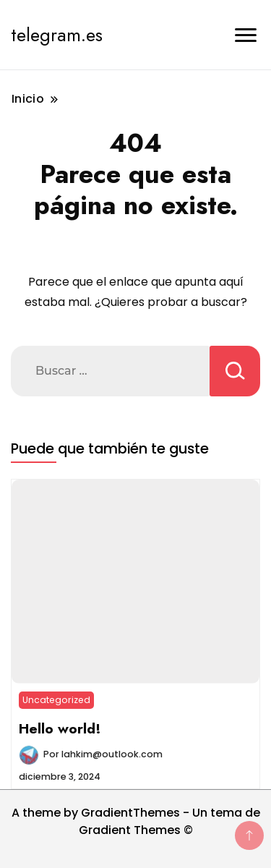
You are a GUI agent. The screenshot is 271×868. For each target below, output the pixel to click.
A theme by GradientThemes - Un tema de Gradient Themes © (136, 821)
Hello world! (60, 728)
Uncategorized (56, 700)
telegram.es (57, 35)
